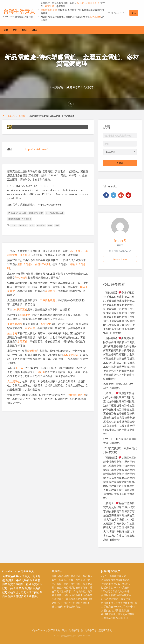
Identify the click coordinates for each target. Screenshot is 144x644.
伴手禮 (129, 603)
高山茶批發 (82, 3)
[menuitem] (117, 13)
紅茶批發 (25, 255)
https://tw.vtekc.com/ (36, 149)
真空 (32, 225)
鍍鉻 (50, 225)
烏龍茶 (92, 3)
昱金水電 (12, 333)
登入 (134, 13)
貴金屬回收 (14, 381)
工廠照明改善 (48, 300)
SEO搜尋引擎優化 (111, 591)
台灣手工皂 (91, 630)
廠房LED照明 (25, 264)
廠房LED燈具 (105, 630)
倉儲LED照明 (42, 264)
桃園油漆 (25, 315)
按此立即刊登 (117, 13)
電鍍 (57, 225)
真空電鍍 (41, 225)
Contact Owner (120, 259)
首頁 (6, 30)
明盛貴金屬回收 (76, 395)
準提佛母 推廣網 (49, 10)
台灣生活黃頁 (19, 11)
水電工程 (22, 341)
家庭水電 (30, 328)
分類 (24, 30)
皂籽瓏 (41, 372)
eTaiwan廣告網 (121, 587)
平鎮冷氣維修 (15, 324)
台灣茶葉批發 (108, 618)
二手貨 (124, 607)
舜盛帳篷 (50, 291)
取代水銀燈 (96, 17)
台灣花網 (130, 614)
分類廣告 (125, 584)
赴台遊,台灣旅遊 (110, 599)
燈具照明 (58, 87)
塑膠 (14, 225)
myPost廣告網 (109, 576)
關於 (15, 30)
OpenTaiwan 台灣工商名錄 (46, 630)
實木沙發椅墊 (70, 355)
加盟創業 (122, 610)
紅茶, (98, 3)
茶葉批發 (50, 6)
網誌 (35, 30)
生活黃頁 (126, 595)
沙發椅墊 (32, 351)
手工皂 (19, 368)
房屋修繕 (106, 580)
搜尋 (120, 163)
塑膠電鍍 (23, 225)
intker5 (120, 241)
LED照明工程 (20, 309)
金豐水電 (46, 324)
